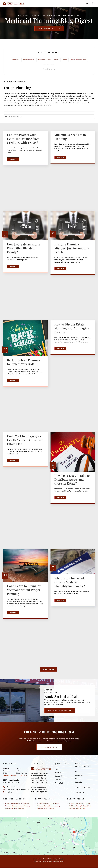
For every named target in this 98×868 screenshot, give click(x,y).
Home (57, 770)
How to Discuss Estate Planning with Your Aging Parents (72, 328)
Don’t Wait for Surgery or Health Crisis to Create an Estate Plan (25, 440)
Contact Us (59, 776)
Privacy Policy (60, 784)
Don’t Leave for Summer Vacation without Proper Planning (24, 590)
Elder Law (15, 60)
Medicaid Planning (44, 60)
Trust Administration (79, 60)
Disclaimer (59, 780)
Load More (48, 670)
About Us (58, 773)
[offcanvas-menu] (93, 3)
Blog (77, 772)
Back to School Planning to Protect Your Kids (24, 362)
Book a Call (79, 775)
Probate (65, 60)
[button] (87, 3)
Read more (13, 159)
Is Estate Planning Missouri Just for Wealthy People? (72, 248)
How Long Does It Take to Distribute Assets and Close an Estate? (72, 480)
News (56, 60)
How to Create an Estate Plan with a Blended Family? (24, 248)
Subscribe (79, 782)
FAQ (77, 779)
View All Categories (49, 69)
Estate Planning (28, 60)
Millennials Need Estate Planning (71, 137)
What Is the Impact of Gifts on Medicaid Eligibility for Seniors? (70, 582)
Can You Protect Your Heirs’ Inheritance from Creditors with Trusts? (23, 139)
